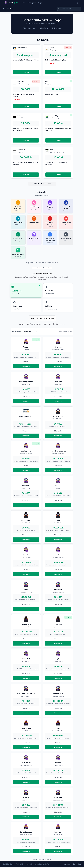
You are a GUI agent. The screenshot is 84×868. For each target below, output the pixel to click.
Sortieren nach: (17, 332)
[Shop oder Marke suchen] (69, 9)
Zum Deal (26, 73)
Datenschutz (77, 865)
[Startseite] (11, 3)
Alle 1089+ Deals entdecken (42, 184)
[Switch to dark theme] (77, 3)
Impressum (68, 865)
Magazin (41, 3)
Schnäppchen (32, 3)
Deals (24, 3)
